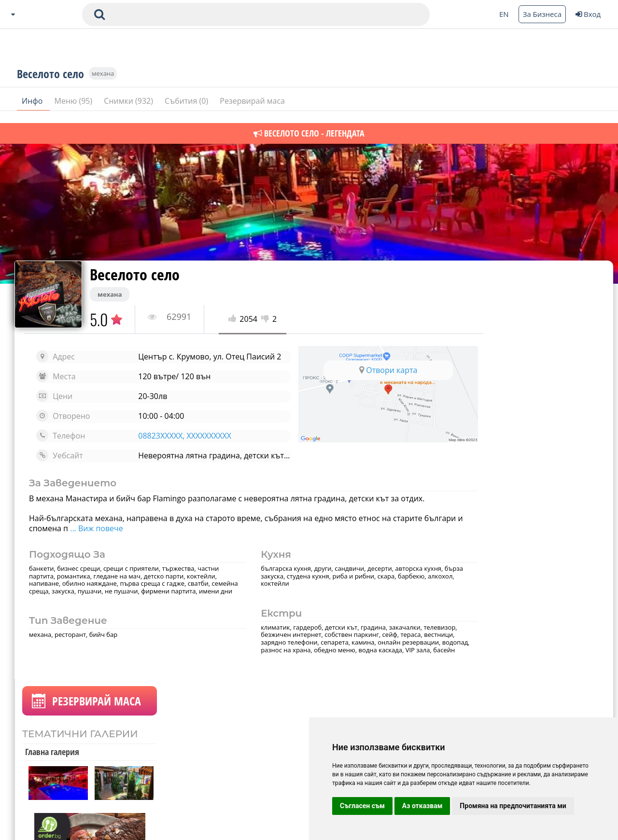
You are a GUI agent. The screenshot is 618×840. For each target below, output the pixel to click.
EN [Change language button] (504, 14)
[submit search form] (99, 14)
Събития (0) (187, 110)
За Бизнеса (542, 14)
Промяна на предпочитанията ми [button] (513, 806)
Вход (588, 14)
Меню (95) (75, 110)
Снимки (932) (129, 110)
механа (103, 83)
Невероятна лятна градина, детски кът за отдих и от (228, 463)
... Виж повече (136, 536)
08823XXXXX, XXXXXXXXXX (176, 443)
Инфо (33, 110)
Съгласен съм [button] (362, 806)
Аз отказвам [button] (422, 806)
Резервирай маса (252, 110)
